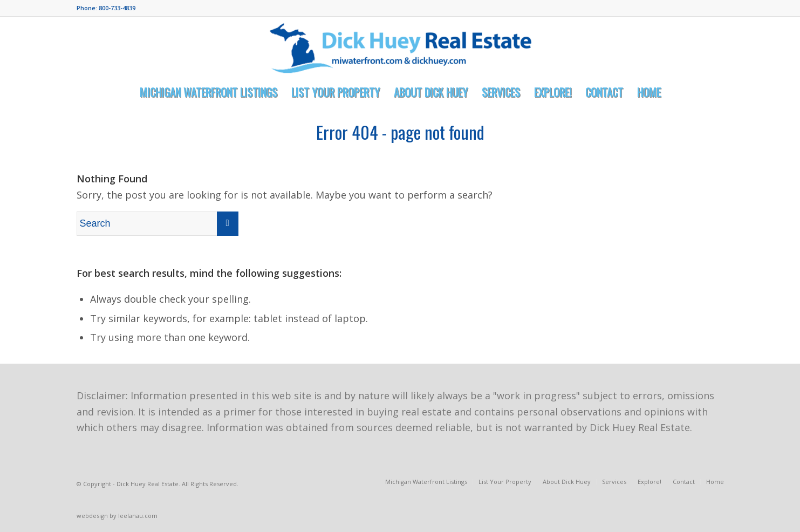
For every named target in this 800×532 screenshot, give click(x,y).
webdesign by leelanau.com (117, 516)
